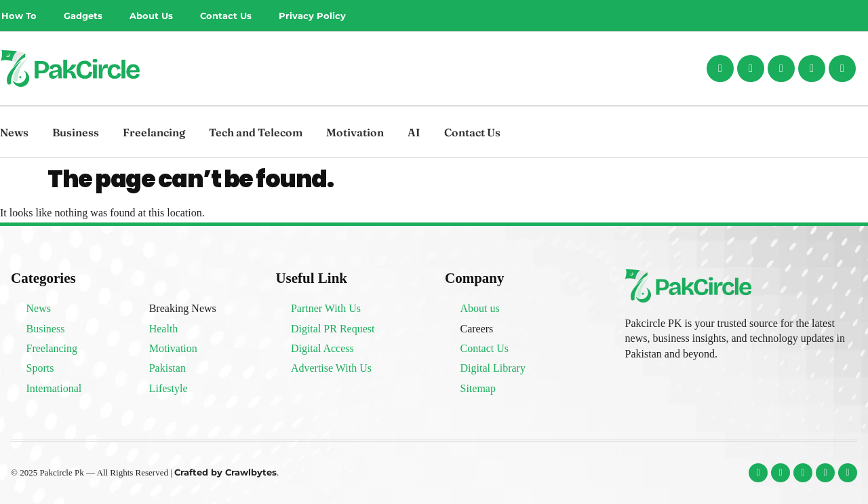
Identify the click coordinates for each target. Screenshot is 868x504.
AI (414, 132)
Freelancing (154, 132)
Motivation (355, 132)
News (14, 132)
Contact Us (226, 16)
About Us (151, 16)
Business (76, 132)
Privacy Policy (312, 16)
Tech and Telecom (256, 132)
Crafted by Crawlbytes (225, 472)
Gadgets (83, 16)
